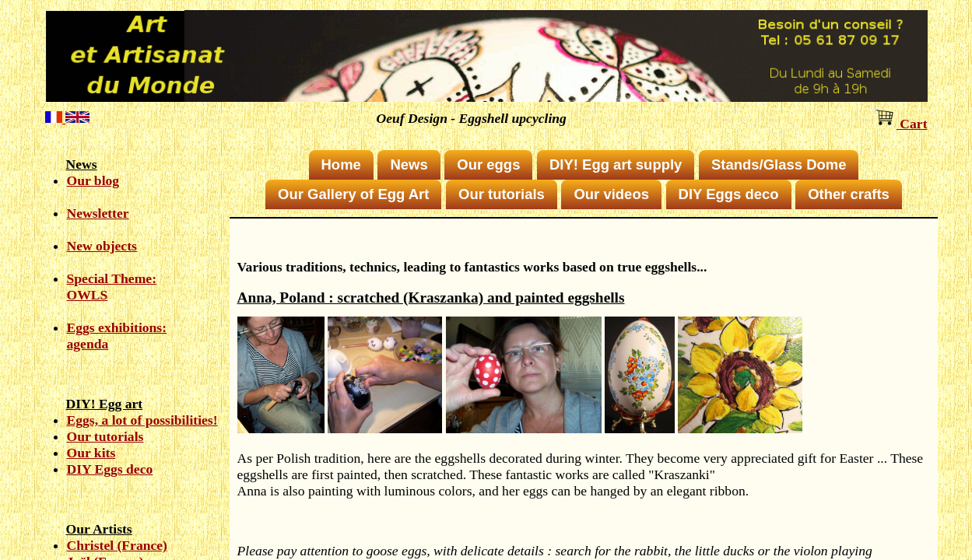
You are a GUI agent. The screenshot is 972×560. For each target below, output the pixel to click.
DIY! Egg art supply (616, 164)
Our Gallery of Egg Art (353, 194)
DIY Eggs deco (110, 469)
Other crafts (849, 194)
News (409, 164)
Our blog (93, 180)
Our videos (611, 194)
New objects (102, 246)
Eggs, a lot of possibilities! (142, 420)
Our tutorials (105, 436)
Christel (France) (117, 545)
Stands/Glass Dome (779, 164)
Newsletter (98, 213)
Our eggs (488, 164)
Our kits (91, 453)
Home (341, 164)
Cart (900, 124)
